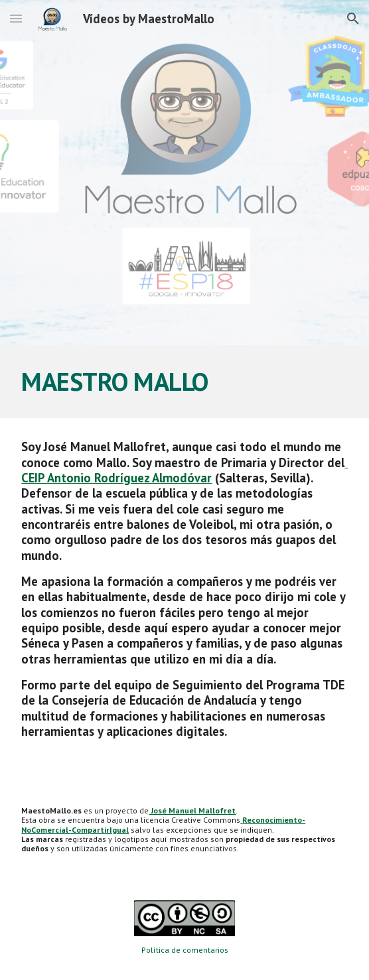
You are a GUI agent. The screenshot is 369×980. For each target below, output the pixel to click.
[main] (184, 382)
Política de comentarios (185, 950)
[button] (16, 18)
